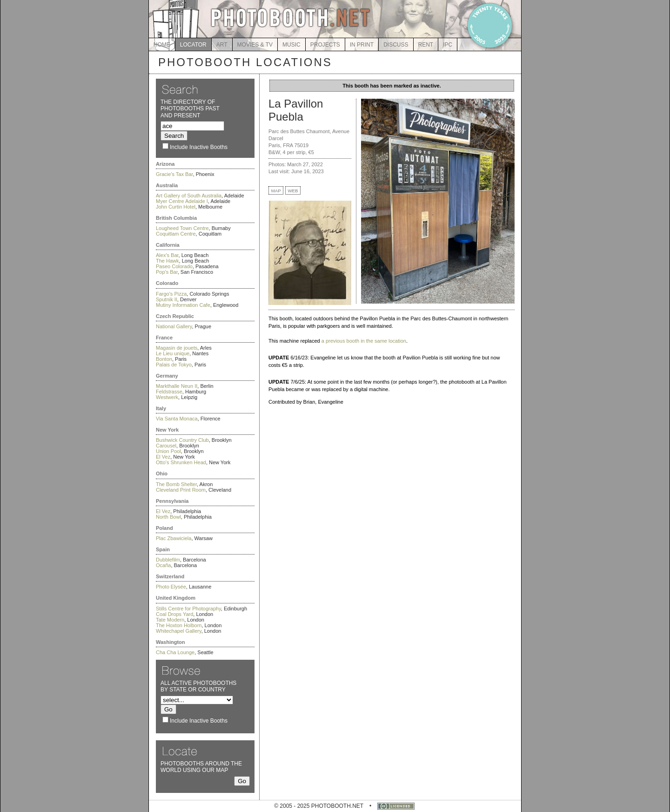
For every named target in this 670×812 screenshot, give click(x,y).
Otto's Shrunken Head (181, 462)
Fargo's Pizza (171, 294)
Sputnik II (167, 299)
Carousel (166, 446)
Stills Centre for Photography (188, 609)
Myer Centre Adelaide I (182, 201)
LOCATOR (193, 45)
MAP (276, 191)
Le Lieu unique (173, 353)
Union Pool (168, 451)
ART (222, 45)
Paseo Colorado (174, 266)
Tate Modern (170, 620)
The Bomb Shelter (176, 484)
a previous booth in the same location (364, 341)
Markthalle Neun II (177, 386)
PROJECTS (325, 45)
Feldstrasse (169, 392)
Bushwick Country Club (182, 440)
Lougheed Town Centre (182, 228)
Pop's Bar (167, 272)
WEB (293, 191)
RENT (426, 45)
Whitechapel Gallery (179, 631)
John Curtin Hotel (176, 207)
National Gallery (174, 326)
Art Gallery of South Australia (189, 196)
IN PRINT (362, 45)
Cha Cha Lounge (175, 652)
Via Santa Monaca (177, 419)
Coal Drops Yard (174, 614)
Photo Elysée (171, 587)
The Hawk (167, 261)
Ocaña (163, 565)
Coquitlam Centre (176, 234)
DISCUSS (396, 45)
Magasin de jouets (177, 348)
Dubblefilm (168, 560)
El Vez (163, 457)
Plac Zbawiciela (174, 538)
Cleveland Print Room (181, 490)
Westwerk (167, 397)
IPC (448, 45)
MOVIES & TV (255, 45)
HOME (162, 45)
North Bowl (168, 517)
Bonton (164, 359)
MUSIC (291, 45)
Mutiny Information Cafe (183, 305)
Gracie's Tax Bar (174, 174)
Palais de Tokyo (174, 365)
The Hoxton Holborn (179, 625)
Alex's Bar (167, 255)
